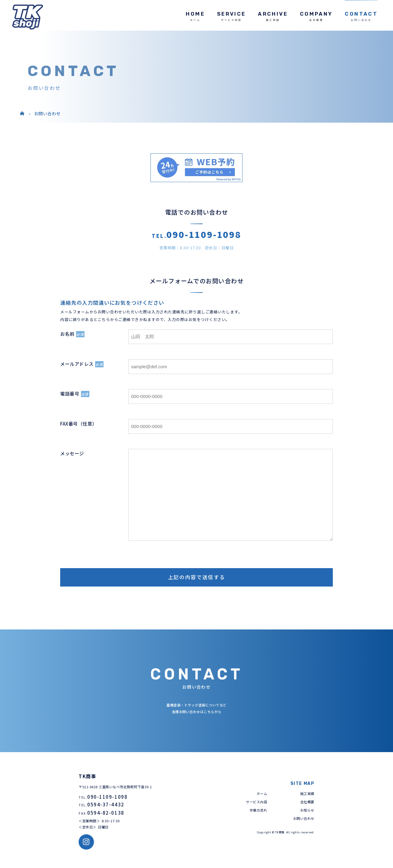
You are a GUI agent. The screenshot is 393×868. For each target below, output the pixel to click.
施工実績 (307, 793)
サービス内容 (257, 802)
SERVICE (232, 14)
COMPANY (316, 14)
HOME (195, 14)
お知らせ (307, 810)
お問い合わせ (304, 818)
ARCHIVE (273, 14)
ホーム (262, 793)
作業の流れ (259, 810)
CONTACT (361, 14)
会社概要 (307, 802)
